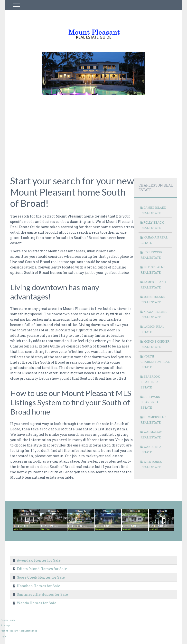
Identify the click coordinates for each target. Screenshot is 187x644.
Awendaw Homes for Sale (37, 560)
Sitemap (5, 625)
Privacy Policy (8, 620)
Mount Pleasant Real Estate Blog (19, 631)
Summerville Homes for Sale (40, 594)
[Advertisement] (99, 132)
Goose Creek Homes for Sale (39, 577)
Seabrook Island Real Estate (150, 382)
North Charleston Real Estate (155, 362)
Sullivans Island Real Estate (150, 402)
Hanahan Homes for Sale (37, 586)
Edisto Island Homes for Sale (40, 569)
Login (4, 636)
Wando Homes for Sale (35, 603)
